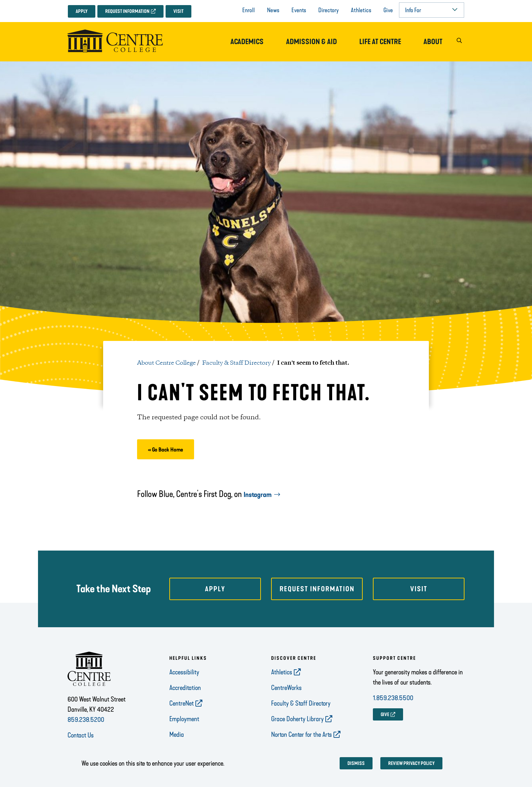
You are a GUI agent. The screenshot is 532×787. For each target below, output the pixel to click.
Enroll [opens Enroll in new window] (249, 10)
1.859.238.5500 (393, 698)
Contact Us (81, 735)
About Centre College (166, 363)
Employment (184, 719)
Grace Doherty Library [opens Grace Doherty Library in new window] (297, 719)
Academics (247, 42)
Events (299, 10)
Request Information (127, 11)
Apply (82, 11)
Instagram (258, 495)
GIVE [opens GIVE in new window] (385, 715)
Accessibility (184, 672)
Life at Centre (380, 42)
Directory (328, 10)
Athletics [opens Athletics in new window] (282, 672)
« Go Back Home (166, 450)
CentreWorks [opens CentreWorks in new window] (286, 688)
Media (177, 734)
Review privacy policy (411, 763)
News (273, 10)
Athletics (361, 10)
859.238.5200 (86, 719)
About (433, 42)
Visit (178, 11)
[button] (459, 42)
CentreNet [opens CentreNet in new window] (182, 703)
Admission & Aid (311, 42)
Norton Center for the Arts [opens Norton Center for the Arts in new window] (301, 734)
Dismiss (356, 763)
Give (388, 10)
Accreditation (185, 688)
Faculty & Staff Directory (236, 363)
